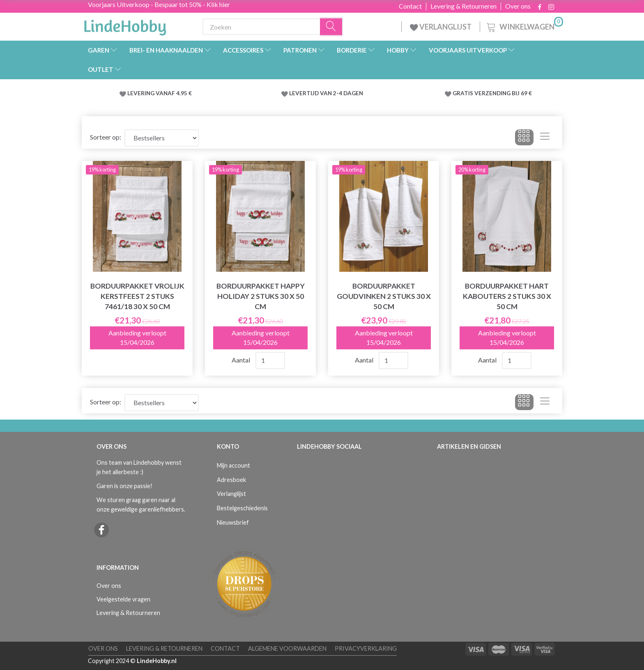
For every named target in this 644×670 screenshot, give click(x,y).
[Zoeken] (331, 27)
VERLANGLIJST (441, 27)
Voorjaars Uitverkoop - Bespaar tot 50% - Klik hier (159, 4)
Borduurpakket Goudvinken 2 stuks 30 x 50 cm (384, 296)
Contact (410, 6)
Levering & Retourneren (463, 6)
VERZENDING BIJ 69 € (503, 93)
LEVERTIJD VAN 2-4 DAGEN (326, 93)
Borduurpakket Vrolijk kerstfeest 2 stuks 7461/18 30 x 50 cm (137, 296)
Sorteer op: (106, 137)
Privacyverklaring (366, 648)
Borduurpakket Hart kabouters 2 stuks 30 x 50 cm (507, 296)
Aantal (241, 360)
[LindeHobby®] (125, 25)
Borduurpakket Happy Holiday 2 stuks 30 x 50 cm (261, 296)
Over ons (518, 6)
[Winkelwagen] (524, 26)
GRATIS (463, 93)
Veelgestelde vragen (123, 599)
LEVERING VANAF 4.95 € (160, 93)
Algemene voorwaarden (287, 648)
